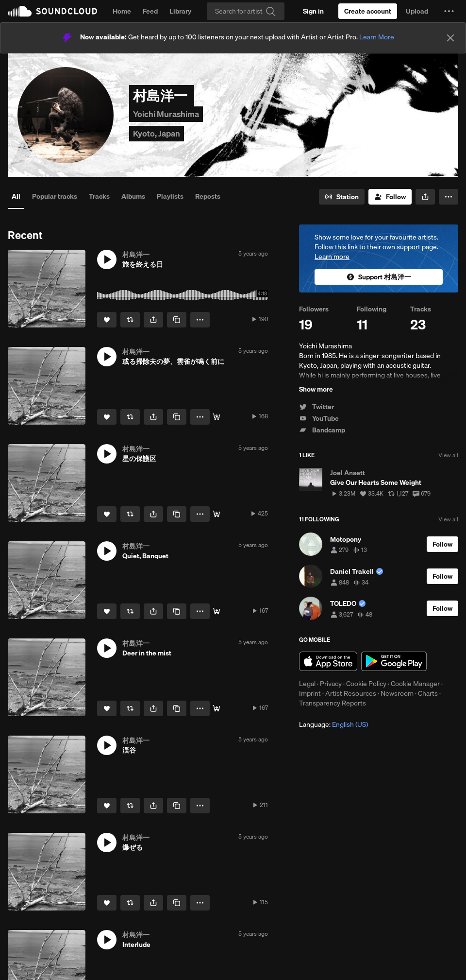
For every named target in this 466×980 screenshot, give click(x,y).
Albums (133, 196)
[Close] (450, 38)
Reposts (208, 196)
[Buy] (216, 417)
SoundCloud (52, 11)
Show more (316, 389)
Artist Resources (351, 693)
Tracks (99, 196)
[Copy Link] (177, 320)
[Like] (107, 320)
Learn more (332, 257)
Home (122, 11)
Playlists (170, 196)
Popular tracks (55, 196)
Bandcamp (322, 430)
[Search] (246, 11)
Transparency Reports (333, 703)
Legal (307, 684)
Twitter (316, 407)
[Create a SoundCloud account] (368, 11)
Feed (150, 11)
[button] (449, 11)
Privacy (331, 684)
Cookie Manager (415, 684)
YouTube (319, 418)
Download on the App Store (328, 661)
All (16, 196)
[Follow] (390, 197)
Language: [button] (333, 724)
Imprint (310, 693)
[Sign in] (313, 11)
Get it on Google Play (394, 661)
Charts (428, 693)
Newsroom (397, 693)
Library (180, 11)
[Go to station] (342, 197)
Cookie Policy (366, 684)
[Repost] (130, 320)
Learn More (377, 37)
